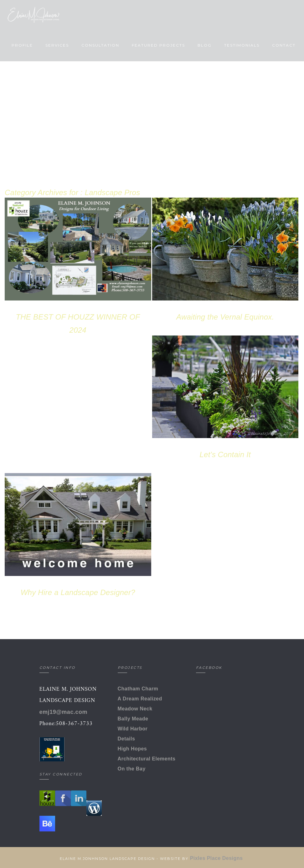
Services (56, 45)
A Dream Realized (140, 699)
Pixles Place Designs (217, 858)
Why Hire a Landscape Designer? (78, 592)
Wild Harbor (133, 729)
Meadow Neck (135, 709)
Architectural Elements (147, 759)
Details (126, 739)
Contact (283, 45)
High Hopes (132, 749)
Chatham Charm (138, 689)
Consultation (99, 45)
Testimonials (241, 45)
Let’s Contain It (225, 454)
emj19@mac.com (64, 712)
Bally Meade (133, 719)
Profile (21, 45)
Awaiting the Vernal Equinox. (225, 317)
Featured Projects (157, 45)
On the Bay (132, 769)
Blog (204, 45)
